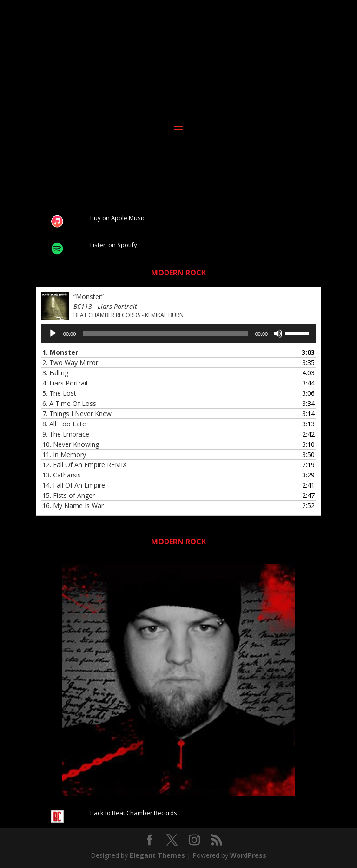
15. (69, 495)
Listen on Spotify (114, 245)
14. (74, 485)
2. (70, 362)
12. (84, 465)
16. (73, 506)
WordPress (248, 855)
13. (62, 475)
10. (71, 444)
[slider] (165, 333)
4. (65, 383)
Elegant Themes (157, 855)
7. (77, 414)
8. (64, 424)
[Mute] (278, 333)
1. (60, 352)
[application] (178, 333)
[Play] (53, 333)
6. (69, 403)
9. (66, 434)
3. (55, 373)
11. (64, 454)
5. (59, 393)
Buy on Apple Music (118, 218)
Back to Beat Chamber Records (134, 813)
